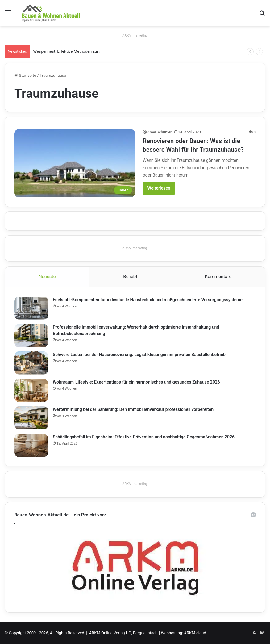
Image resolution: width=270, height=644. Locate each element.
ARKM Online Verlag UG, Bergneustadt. (124, 633)
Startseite (25, 75)
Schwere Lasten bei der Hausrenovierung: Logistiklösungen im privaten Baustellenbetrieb (139, 355)
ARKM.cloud (195, 633)
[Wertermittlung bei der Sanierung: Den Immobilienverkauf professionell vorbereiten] (31, 418)
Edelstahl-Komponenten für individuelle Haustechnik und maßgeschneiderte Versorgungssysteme (148, 300)
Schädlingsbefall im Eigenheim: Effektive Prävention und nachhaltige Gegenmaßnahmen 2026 (144, 437)
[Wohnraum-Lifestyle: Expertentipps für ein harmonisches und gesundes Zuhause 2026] (31, 390)
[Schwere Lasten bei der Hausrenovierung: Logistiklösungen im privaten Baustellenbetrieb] (31, 363)
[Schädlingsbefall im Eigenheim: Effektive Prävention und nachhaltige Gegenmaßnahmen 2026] (31, 445)
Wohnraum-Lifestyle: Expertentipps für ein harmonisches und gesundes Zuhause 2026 (136, 382)
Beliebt (130, 277)
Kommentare (218, 277)
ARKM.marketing (135, 36)
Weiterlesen (159, 188)
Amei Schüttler (160, 132)
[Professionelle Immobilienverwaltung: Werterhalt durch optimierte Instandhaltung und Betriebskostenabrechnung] (31, 336)
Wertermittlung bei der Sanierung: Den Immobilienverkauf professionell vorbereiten (133, 409)
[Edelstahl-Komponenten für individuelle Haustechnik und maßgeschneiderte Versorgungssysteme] (31, 308)
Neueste (47, 277)
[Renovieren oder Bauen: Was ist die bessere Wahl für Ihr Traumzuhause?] (75, 163)
